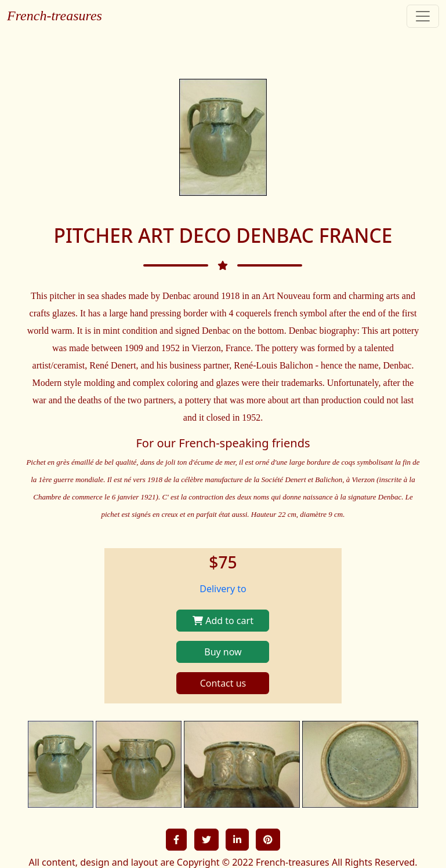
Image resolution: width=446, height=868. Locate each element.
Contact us (223, 683)
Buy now (223, 652)
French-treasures (55, 16)
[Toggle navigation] (423, 16)
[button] (176, 840)
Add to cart (223, 621)
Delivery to (223, 589)
